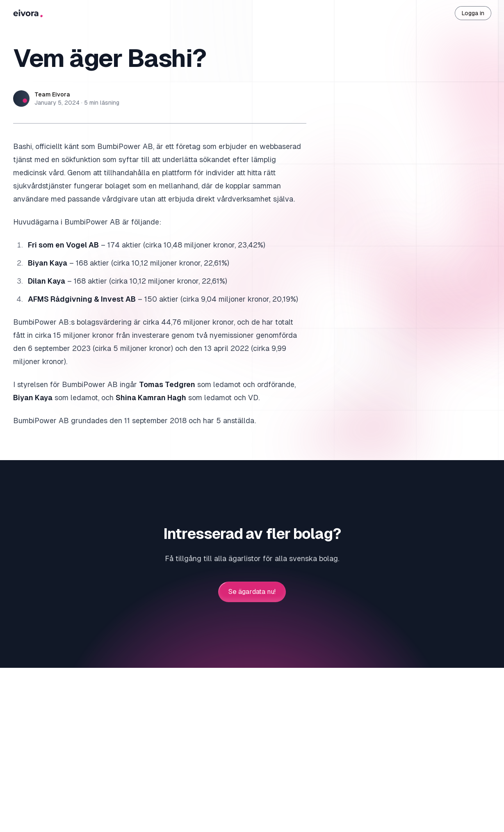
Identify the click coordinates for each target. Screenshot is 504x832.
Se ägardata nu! (252, 592)
